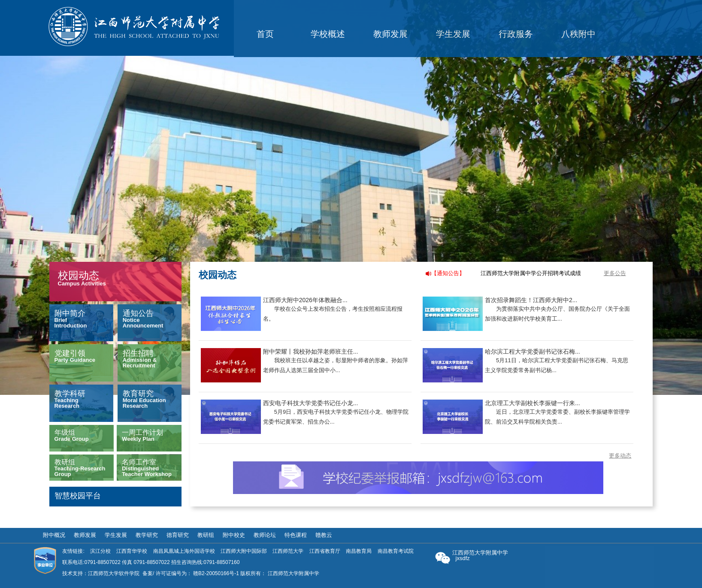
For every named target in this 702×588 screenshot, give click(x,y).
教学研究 (147, 535)
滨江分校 (100, 551)
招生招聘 (138, 353)
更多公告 (615, 273)
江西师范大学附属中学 (294, 573)
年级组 (65, 432)
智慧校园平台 (78, 496)
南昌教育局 (359, 551)
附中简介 (70, 313)
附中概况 (54, 535)
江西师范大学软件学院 (114, 573)
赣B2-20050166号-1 (216, 573)
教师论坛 (265, 535)
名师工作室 (139, 462)
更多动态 (620, 456)
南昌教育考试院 (396, 551)
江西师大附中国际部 (244, 551)
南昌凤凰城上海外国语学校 (184, 551)
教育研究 (138, 394)
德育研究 (178, 535)
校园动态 (79, 275)
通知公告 (138, 313)
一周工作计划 (142, 432)
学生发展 (116, 535)
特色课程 (296, 535)
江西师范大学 (288, 551)
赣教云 (324, 535)
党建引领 (70, 353)
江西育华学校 (132, 551)
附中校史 (234, 535)
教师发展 (85, 535)
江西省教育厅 (325, 551)
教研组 (65, 462)
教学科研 (70, 394)
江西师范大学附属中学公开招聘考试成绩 (531, 273)
